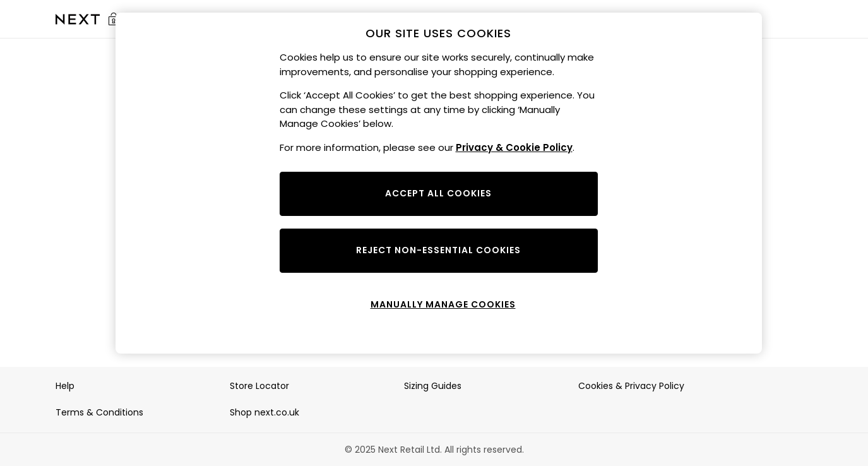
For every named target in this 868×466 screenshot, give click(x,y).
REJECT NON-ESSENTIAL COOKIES (438, 250)
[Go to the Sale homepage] (78, 19)
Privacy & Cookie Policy (514, 147)
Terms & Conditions (99, 412)
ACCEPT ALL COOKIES (438, 193)
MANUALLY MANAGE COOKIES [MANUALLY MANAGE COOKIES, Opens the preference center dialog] (443, 304)
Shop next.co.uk (265, 412)
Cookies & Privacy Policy (631, 386)
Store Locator (259, 386)
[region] (439, 183)
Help (65, 386)
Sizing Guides (433, 386)
